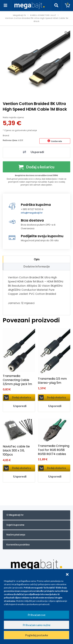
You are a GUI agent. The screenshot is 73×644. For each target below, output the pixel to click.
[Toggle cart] (67, 6)
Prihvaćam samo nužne (37, 625)
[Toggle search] (56, 6)
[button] (67, 574)
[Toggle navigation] (6, 6)
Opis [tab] (37, 259)
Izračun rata (56, 141)
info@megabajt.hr (32, 213)
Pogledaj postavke (37, 635)
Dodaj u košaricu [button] (21, 397)
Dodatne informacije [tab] (37, 266)
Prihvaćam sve (37, 615)
